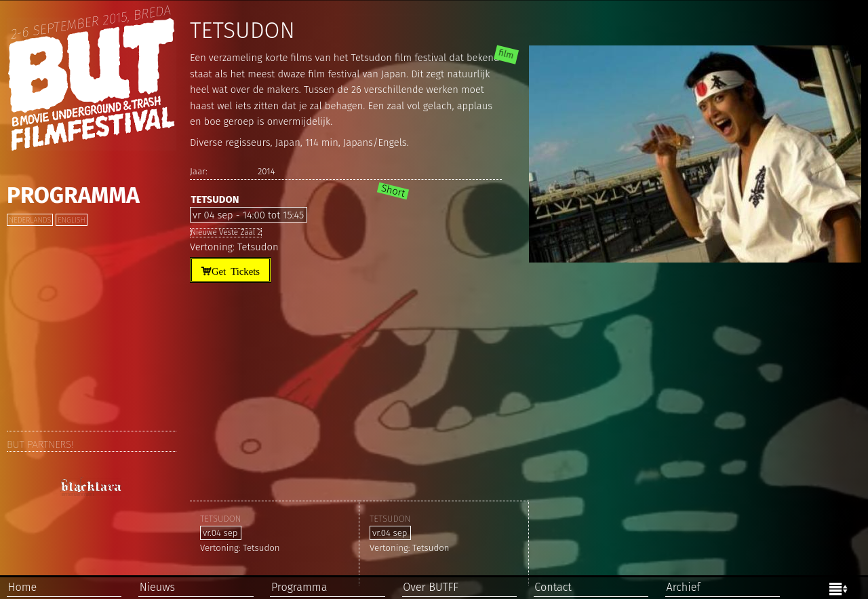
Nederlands (30, 220)
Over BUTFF (431, 587)
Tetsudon (215, 199)
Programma (73, 195)
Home (23, 587)
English (71, 220)
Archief (683, 587)
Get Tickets (236, 270)
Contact (553, 587)
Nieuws (157, 587)
